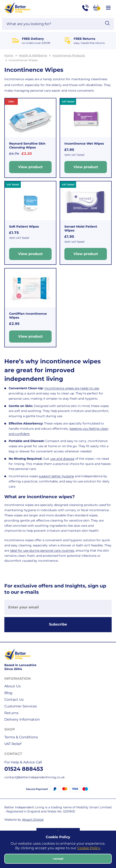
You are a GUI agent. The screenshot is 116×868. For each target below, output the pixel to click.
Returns (11, 713)
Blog (8, 693)
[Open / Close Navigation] (108, 8)
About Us (12, 686)
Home (9, 55)
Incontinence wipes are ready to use (72, 388)
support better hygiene (56, 476)
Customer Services (21, 706)
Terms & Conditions (21, 737)
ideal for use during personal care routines (42, 550)
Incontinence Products (69, 55)
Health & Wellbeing (33, 55)
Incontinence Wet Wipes (84, 144)
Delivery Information (22, 719)
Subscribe (58, 624)
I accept (58, 859)
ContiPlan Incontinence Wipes (28, 316)
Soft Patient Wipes (24, 227)
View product (30, 167)
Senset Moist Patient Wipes (81, 228)
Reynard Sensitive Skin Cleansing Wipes (27, 145)
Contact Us (14, 700)
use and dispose (62, 459)
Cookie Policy (89, 848)
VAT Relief (13, 744)
